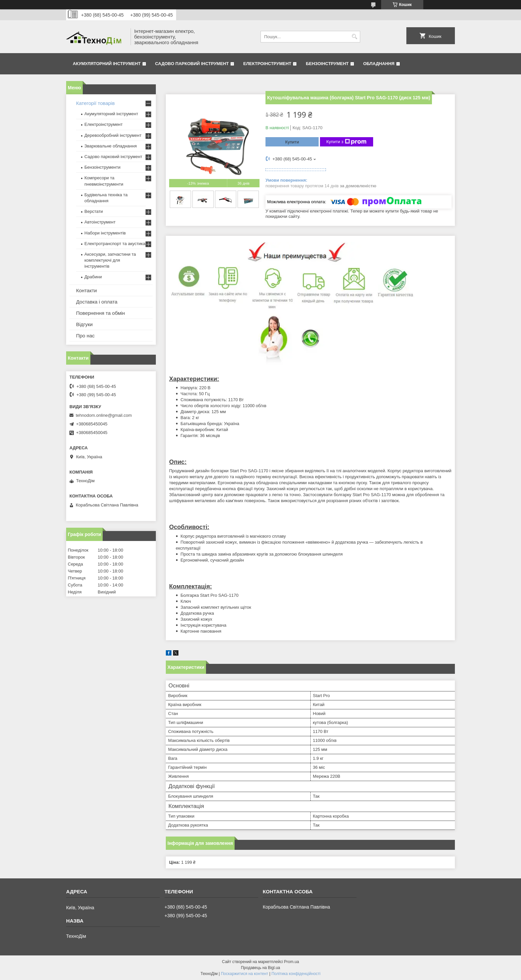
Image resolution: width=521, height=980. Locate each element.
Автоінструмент (100, 222)
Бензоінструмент (327, 64)
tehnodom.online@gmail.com (104, 415)
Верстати (94, 211)
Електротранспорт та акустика (115, 244)
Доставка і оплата (97, 302)
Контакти (86, 290)
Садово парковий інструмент (192, 64)
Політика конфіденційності (296, 974)
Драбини (93, 277)
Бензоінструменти (103, 167)
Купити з (346, 142)
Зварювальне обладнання (111, 146)
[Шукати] (354, 37)
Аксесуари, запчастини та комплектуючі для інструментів (110, 260)
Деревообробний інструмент (113, 135)
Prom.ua (292, 962)
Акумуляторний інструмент (107, 64)
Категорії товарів (95, 103)
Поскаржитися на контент (245, 974)
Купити (292, 142)
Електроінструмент (267, 64)
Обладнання (379, 64)
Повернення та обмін (101, 313)
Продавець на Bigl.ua (260, 968)
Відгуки (84, 324)
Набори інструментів (105, 233)
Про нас (85, 336)
